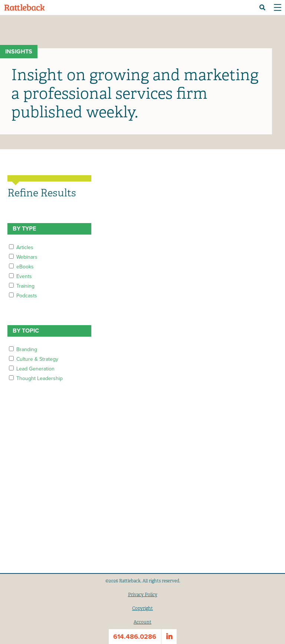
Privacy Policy (143, 595)
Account (142, 622)
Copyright (142, 608)
